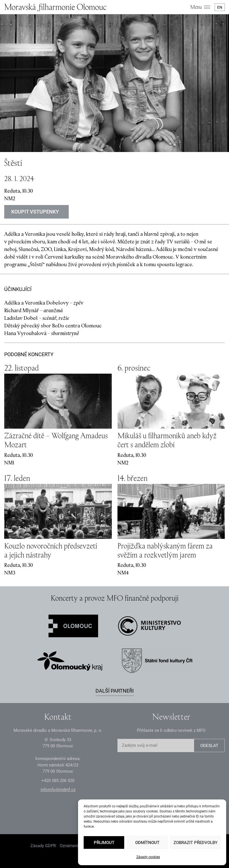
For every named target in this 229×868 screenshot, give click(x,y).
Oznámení (69, 846)
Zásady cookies (148, 857)
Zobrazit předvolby (195, 843)
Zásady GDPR (43, 846)
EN (220, 7)
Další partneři (115, 691)
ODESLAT (209, 746)
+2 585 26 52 (58, 781)
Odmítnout (147, 843)
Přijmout (104, 843)
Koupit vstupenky (35, 212)
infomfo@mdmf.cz (58, 790)
